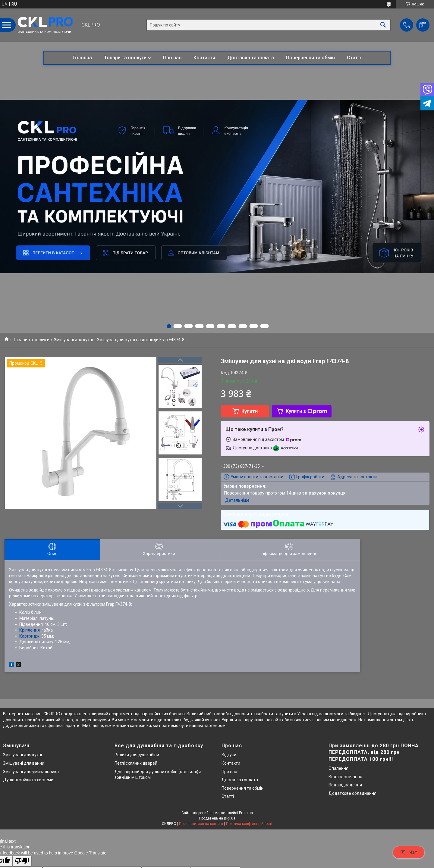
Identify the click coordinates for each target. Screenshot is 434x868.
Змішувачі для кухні (73, 340)
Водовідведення (345, 785)
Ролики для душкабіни (137, 755)
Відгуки (229, 755)
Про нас (172, 58)
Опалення (338, 768)
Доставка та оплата (251, 58)
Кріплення (30, 630)
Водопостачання (345, 777)
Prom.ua (246, 813)
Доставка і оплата (240, 780)
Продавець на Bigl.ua (217, 818)
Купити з (306, 411)
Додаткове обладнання (352, 793)
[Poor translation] (22, 861)
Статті (354, 58)
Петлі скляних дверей (136, 763)
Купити (250, 411)
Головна (82, 58)
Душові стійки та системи (28, 780)
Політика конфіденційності (249, 824)
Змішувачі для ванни (24, 763)
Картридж (29, 636)
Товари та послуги (125, 58)
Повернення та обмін (310, 58)
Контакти (204, 58)
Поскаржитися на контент (201, 824)
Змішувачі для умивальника (31, 772)
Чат (409, 852)
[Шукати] (383, 25)
